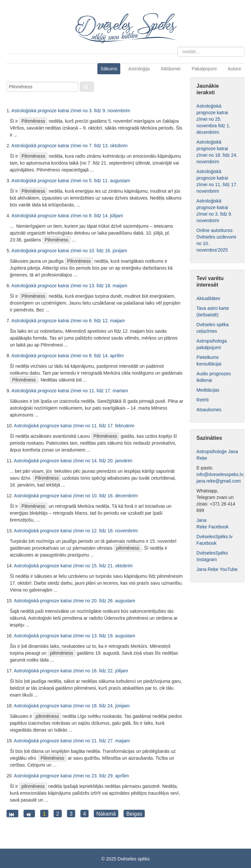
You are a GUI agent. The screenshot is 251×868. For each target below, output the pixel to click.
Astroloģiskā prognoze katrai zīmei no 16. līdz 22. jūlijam (71, 671)
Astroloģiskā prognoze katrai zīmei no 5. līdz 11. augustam (71, 181)
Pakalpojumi (204, 69)
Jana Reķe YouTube (217, 569)
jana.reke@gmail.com (219, 481)
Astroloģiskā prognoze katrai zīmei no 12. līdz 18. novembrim (76, 531)
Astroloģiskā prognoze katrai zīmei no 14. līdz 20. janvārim (73, 461)
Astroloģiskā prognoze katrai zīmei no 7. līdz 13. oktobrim (70, 146)
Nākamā (106, 814)
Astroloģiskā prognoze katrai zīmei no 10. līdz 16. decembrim (76, 496)
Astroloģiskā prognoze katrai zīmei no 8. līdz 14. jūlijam (67, 216)
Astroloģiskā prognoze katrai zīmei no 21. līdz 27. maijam (72, 741)
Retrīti (202, 400)
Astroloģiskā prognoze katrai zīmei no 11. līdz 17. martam (70, 391)
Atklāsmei (171, 69)
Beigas (134, 814)
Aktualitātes (208, 298)
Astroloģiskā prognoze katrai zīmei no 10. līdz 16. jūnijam (69, 251)
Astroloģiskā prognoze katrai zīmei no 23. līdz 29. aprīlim (72, 776)
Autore (234, 69)
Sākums (109, 69)
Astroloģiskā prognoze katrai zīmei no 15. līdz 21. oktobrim (73, 566)
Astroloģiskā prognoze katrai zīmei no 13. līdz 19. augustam (75, 636)
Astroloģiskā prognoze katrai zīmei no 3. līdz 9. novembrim (71, 111)
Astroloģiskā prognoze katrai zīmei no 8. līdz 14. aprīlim (68, 356)
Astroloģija (139, 69)
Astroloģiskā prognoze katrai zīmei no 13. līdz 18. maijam (69, 286)
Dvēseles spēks (134, 859)
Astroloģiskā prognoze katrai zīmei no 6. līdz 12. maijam (68, 321)
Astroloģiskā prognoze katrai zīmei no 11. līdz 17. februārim (74, 426)
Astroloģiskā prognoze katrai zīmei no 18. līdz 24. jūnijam (72, 706)
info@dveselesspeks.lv (220, 474)
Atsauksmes (209, 410)
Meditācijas (208, 390)
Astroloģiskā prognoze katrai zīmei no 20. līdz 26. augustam (75, 601)
